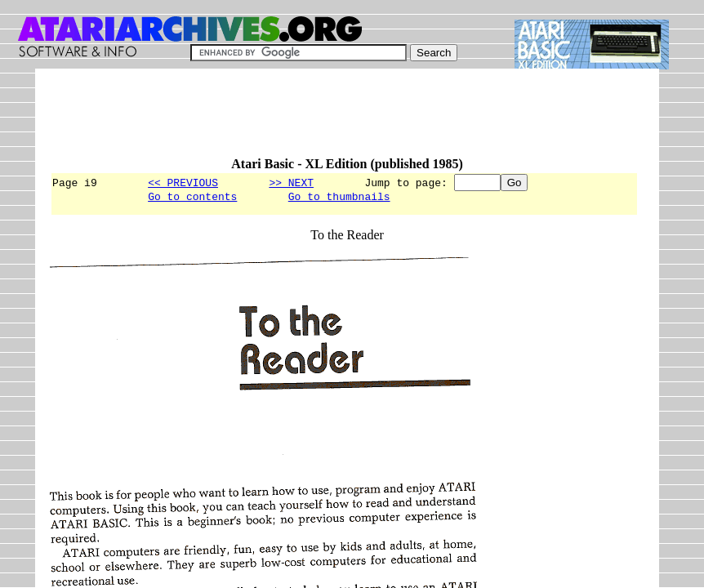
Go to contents (192, 198)
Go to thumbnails (339, 198)
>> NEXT (291, 182)
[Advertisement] (347, 120)
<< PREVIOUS (183, 182)
